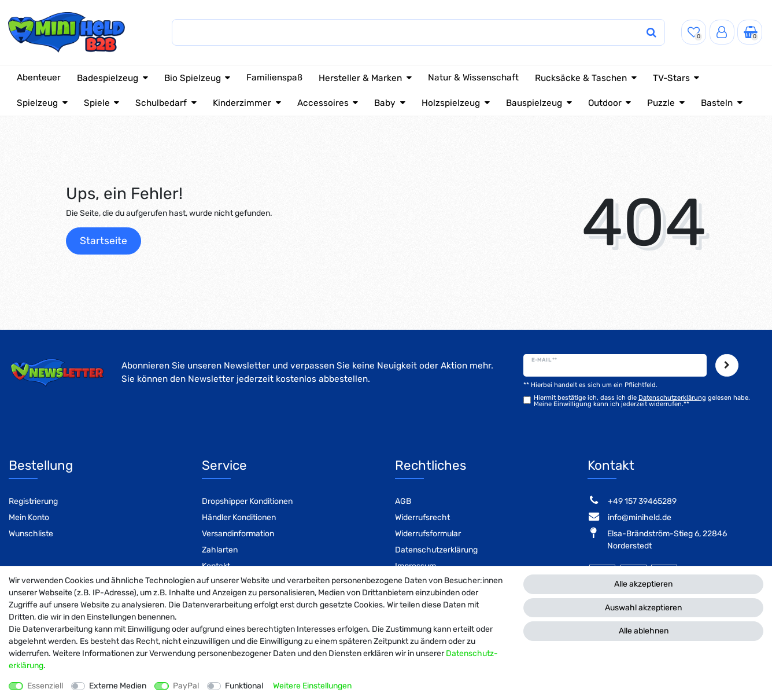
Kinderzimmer (242, 103)
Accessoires (323, 103)
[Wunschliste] (694, 32)
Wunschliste (31, 534)
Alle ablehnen (644, 631)
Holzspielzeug (451, 103)
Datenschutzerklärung (436, 550)
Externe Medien (118, 686)
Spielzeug (37, 103)
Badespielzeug (108, 78)
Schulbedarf (161, 103)
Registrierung (33, 501)
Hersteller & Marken (360, 78)
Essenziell (45, 686)
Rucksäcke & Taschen (581, 78)
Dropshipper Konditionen (247, 501)
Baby (385, 103)
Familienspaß (274, 78)
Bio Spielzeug (193, 78)
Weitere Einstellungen (312, 686)
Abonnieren (727, 366)
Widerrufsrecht (422, 517)
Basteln (717, 103)
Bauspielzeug (534, 103)
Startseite (104, 241)
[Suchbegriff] (396, 33)
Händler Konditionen (239, 517)
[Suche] (640, 33)
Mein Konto (29, 517)
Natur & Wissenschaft (473, 78)
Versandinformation (238, 534)
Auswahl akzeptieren (643, 608)
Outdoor (605, 103)
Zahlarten (220, 550)
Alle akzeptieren (643, 584)
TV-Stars (671, 78)
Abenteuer (39, 78)
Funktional (244, 686)
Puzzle (661, 103)
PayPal (186, 686)
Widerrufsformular (428, 534)
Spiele (97, 103)
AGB (403, 501)
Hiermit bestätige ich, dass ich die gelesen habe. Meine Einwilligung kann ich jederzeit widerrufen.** (642, 401)
